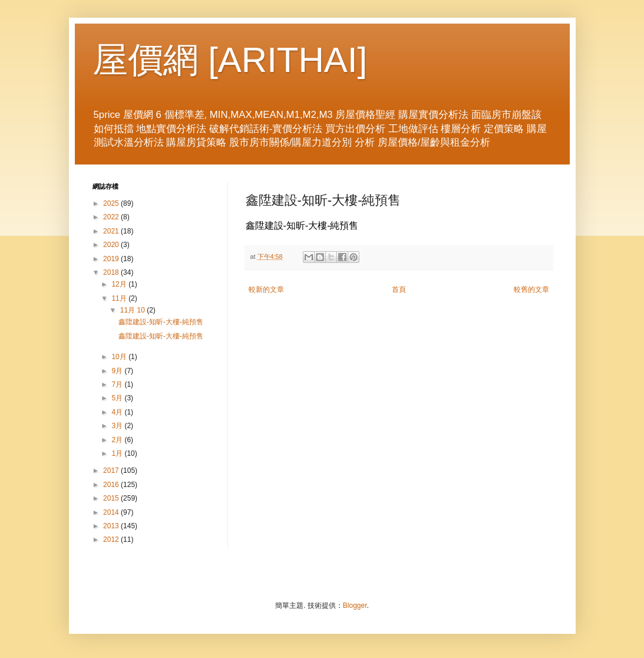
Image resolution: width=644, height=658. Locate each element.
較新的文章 (266, 289)
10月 (120, 357)
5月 (118, 398)
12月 (120, 284)
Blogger (355, 606)
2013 (112, 526)
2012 (112, 539)
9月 (118, 371)
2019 (112, 259)
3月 (118, 426)
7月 (118, 384)
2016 (112, 485)
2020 (112, 245)
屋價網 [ (155, 60)
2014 (112, 512)
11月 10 (133, 310)
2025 (112, 203)
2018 (112, 272)
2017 (112, 471)
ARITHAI (288, 60)
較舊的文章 (531, 289)
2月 (118, 440)
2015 (112, 498)
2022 (112, 217)
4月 (118, 412)
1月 (118, 453)
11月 (120, 298)
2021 (112, 231)
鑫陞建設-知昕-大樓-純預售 (161, 322)
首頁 (399, 289)
